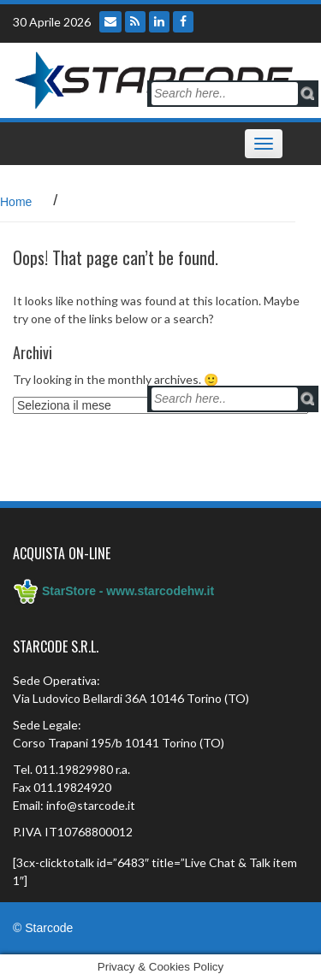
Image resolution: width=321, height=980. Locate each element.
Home (16, 202)
